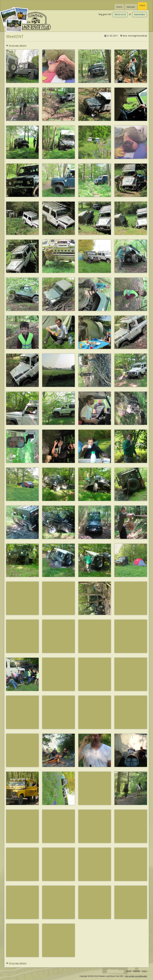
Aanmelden (140, 14)
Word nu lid (120, 14)
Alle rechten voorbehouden (136, 976)
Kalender (131, 7)
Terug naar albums (18, 46)
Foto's (142, 5)
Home (119, 7)
